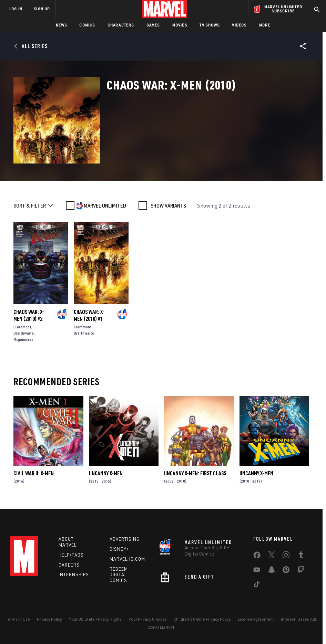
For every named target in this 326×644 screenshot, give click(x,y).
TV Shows (210, 25)
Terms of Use (18, 619)
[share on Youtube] (257, 571)
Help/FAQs (71, 555)
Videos (239, 25)
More (265, 25)
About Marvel (68, 542)
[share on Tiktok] (257, 585)
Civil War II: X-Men (34, 473)
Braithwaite (24, 333)
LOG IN (16, 9)
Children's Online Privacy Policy (202, 619)
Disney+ (119, 549)
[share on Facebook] (257, 557)
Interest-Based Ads (299, 619)
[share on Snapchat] (272, 571)
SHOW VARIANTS (168, 205)
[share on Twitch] (301, 571)
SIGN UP (42, 9)
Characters (121, 25)
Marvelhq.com (127, 559)
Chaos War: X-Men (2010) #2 (29, 315)
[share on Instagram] (286, 556)
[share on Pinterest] (286, 571)
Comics (87, 25)
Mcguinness (23, 339)
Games (153, 25)
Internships (74, 574)
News (62, 25)
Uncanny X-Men (106, 473)
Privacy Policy (49, 619)
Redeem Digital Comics (119, 575)
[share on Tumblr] (301, 556)
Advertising (125, 539)
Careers (69, 565)
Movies (180, 25)
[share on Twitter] (272, 556)
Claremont (22, 327)
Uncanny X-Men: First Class (195, 473)
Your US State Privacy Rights (95, 619)
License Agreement (256, 619)
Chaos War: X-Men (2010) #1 (89, 315)
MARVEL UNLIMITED (105, 205)
